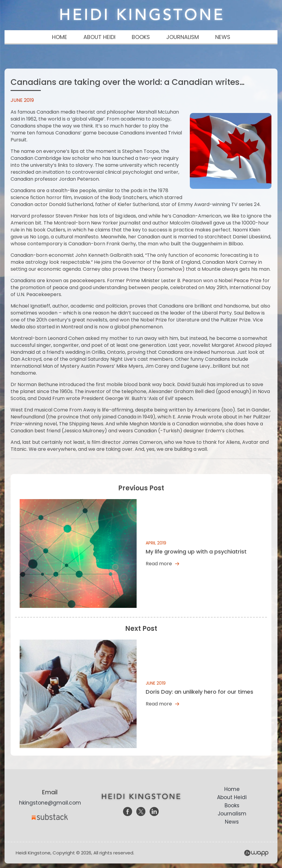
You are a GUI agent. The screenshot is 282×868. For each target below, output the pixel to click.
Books (232, 805)
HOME (60, 37)
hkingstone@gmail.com (50, 803)
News (232, 822)
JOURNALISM (183, 37)
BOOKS (141, 37)
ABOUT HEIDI (99, 37)
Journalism (232, 814)
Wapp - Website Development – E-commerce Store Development (256, 853)
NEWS (223, 37)
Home (232, 789)
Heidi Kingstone (141, 14)
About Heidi (232, 797)
